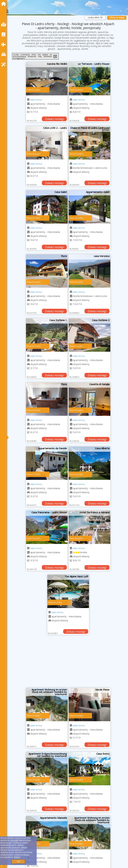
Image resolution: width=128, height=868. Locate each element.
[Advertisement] (68, 663)
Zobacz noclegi (54, 119)
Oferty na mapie (117, 18)
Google (14, 840)
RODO (17, 857)
